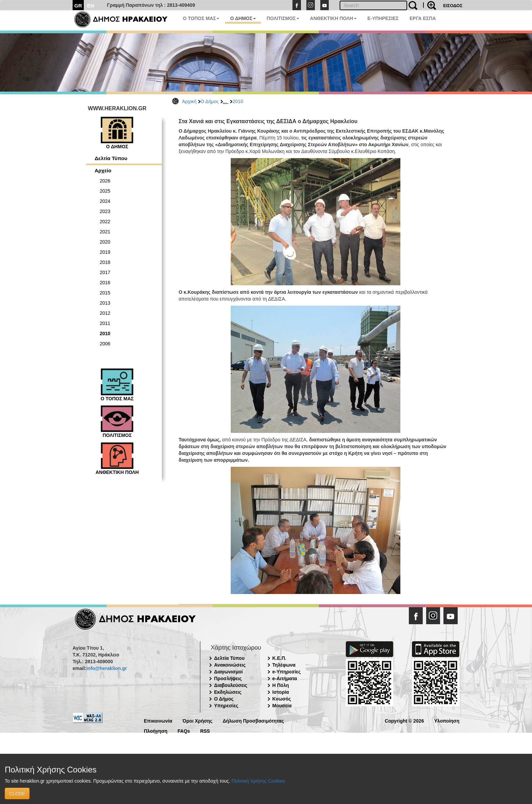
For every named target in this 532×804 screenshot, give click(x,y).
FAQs (184, 731)
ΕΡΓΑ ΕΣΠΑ (423, 18)
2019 (105, 252)
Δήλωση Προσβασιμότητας (253, 720)
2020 (105, 242)
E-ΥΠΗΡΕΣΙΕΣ (383, 18)
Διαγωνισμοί (228, 672)
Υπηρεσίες (226, 706)
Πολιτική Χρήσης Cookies (258, 781)
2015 (105, 293)
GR (78, 6)
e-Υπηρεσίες (287, 672)
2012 (105, 313)
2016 (105, 283)
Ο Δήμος (210, 101)
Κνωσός (282, 699)
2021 (105, 232)
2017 (105, 272)
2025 (105, 191)
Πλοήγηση (156, 731)
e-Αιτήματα (285, 678)
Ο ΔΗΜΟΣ (243, 18)
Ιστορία (281, 692)
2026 (105, 181)
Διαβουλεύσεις (231, 685)
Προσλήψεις (228, 678)
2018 (105, 262)
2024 (105, 201)
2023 (105, 211)
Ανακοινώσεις (230, 665)
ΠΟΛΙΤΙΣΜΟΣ (283, 18)
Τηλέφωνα (284, 665)
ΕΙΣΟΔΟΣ (453, 6)
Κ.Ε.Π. (279, 658)
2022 (105, 222)
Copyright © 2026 (404, 720)
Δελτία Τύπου (111, 158)
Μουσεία (282, 706)
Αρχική (189, 101)
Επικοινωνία (158, 720)
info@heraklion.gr (106, 668)
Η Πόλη (281, 685)
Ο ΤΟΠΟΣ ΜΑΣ (201, 18)
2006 (105, 344)
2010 (238, 101)
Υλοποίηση (447, 720)
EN (91, 6)
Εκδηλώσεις (228, 692)
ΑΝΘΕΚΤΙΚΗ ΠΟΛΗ (333, 18)
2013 (105, 303)
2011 (105, 323)
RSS (205, 731)
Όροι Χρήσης (198, 720)
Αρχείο (103, 170)
